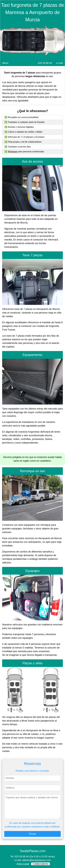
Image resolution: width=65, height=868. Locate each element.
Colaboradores (40, 864)
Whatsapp (12, 152)
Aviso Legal (23, 864)
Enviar (32, 834)
